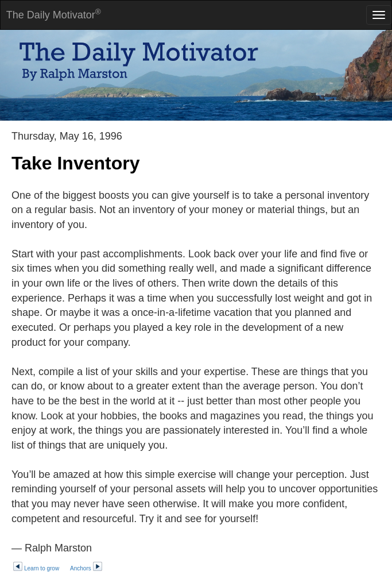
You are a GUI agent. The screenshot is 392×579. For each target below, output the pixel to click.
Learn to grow (36, 568)
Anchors (86, 568)
